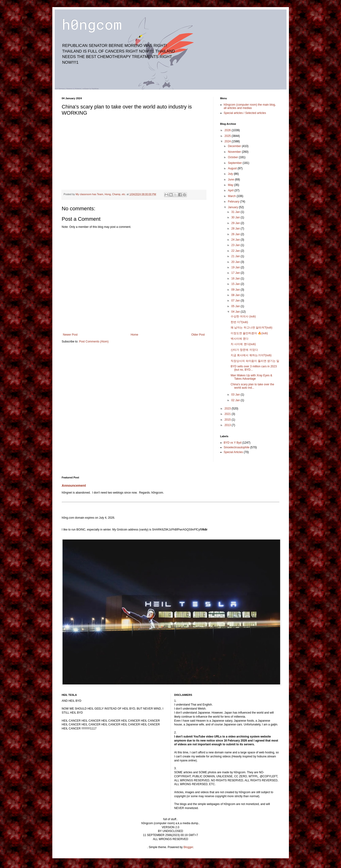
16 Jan (236, 279)
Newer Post (70, 335)
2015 (228, 420)
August (233, 168)
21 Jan (236, 256)
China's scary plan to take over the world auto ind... (252, 386)
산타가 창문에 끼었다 (244, 350)
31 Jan (236, 212)
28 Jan (236, 229)
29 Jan (236, 223)
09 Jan (236, 290)
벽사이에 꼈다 (240, 339)
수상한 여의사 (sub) (243, 316)
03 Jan (236, 395)
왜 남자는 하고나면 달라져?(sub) (251, 328)
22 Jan (236, 251)
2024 (228, 141)
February (234, 202)
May (231, 185)
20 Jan (236, 262)
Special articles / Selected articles (245, 113)
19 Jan (236, 267)
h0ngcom (92, 24)
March (232, 196)
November (235, 152)
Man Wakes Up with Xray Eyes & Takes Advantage (251, 377)
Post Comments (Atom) (94, 342)
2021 (228, 414)
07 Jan (236, 301)
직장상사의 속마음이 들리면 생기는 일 (255, 361)
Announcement (74, 486)
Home (135, 335)
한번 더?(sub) (239, 322)
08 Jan (236, 295)
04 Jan (236, 312)
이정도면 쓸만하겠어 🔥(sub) (249, 333)
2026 (228, 130)
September (235, 163)
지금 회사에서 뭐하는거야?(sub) (251, 355)
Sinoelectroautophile (237, 447)
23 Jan (236, 245)
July (231, 174)
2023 (228, 409)
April (231, 190)
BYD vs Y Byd (233, 443)
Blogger (188, 847)
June (231, 180)
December (235, 146)
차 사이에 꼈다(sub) (243, 344)
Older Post (198, 335)
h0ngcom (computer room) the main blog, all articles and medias (250, 106)
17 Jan (236, 273)
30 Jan (236, 217)
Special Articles (233, 452)
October (233, 157)
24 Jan (236, 240)
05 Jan (236, 306)
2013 (228, 425)
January (233, 207)
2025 (228, 136)
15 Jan (236, 284)
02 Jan (236, 400)
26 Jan (236, 234)
